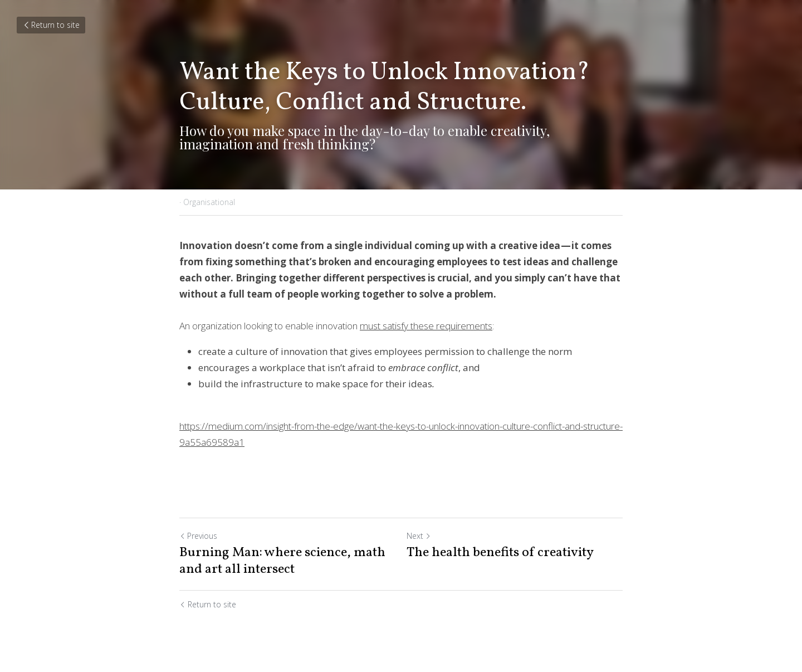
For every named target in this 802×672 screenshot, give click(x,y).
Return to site (51, 25)
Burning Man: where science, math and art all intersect (282, 561)
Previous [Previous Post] (198, 536)
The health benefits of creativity (500, 553)
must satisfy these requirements (426, 326)
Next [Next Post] (419, 536)
